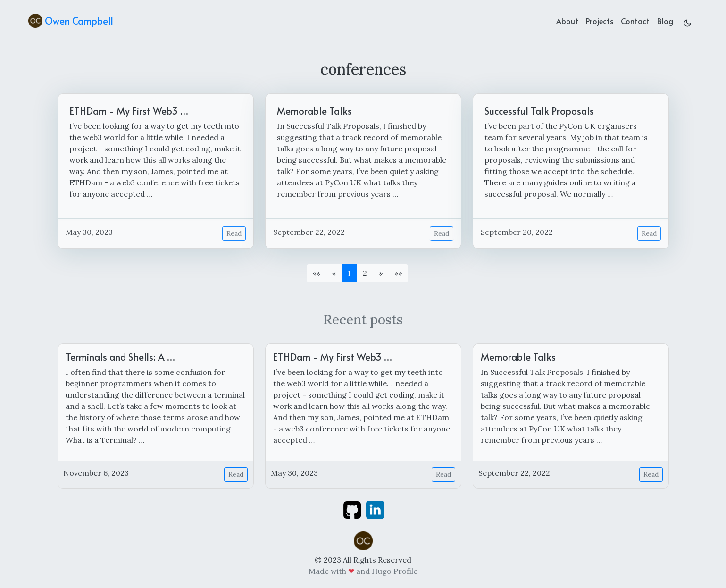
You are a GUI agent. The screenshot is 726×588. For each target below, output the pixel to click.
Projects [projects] (600, 21)
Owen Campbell (71, 21)
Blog (665, 21)
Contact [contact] (635, 21)
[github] (352, 509)
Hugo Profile (395, 571)
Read (234, 233)
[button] (381, 273)
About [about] (567, 21)
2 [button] (365, 273)
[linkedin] (375, 509)
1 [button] (349, 273)
